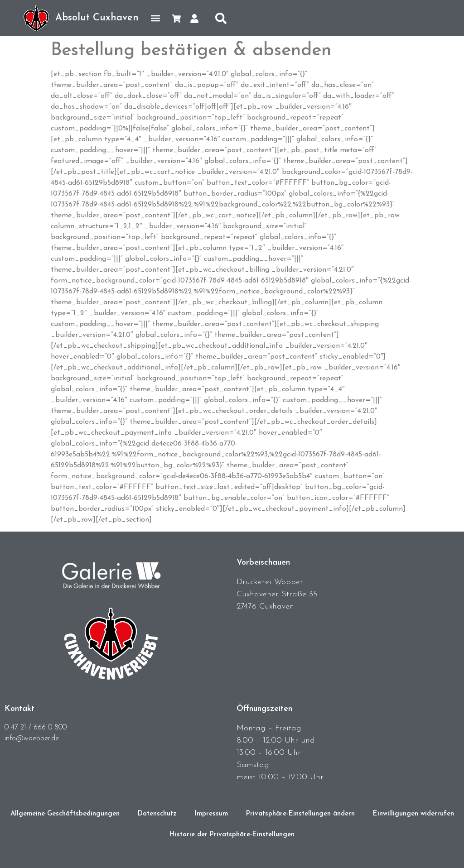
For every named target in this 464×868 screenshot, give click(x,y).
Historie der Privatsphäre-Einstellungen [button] (232, 835)
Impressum (211, 814)
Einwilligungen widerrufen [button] (413, 814)
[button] (155, 18)
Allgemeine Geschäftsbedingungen (65, 814)
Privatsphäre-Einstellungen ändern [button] (300, 814)
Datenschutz (157, 814)
